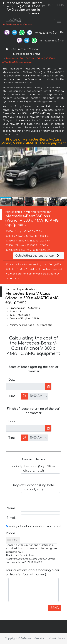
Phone (11, 533)
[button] (64, 172)
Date (12, 380)
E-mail (11, 518)
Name (11, 508)
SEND (55, 608)
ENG (61, 5)
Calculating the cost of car (38, 256)
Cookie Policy (57, 639)
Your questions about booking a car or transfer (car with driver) (33, 572)
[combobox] (13, 540)
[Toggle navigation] (59, 23)
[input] (25, 386)
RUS (51, 5)
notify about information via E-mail (33, 526)
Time (12, 396)
